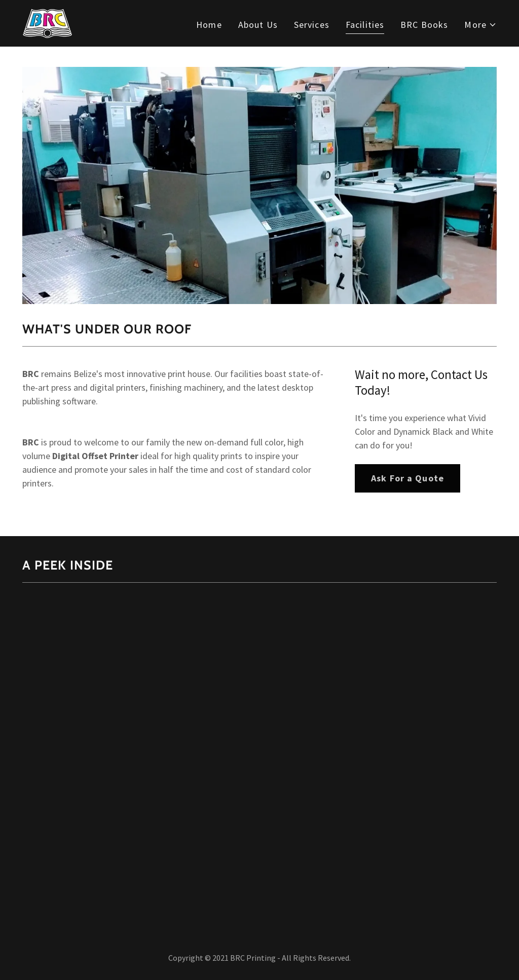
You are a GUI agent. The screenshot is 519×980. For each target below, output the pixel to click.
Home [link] (209, 25)
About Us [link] (258, 25)
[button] (480, 25)
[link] (47, 22)
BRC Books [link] (424, 25)
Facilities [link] (365, 25)
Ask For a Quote (407, 478)
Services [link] (312, 25)
